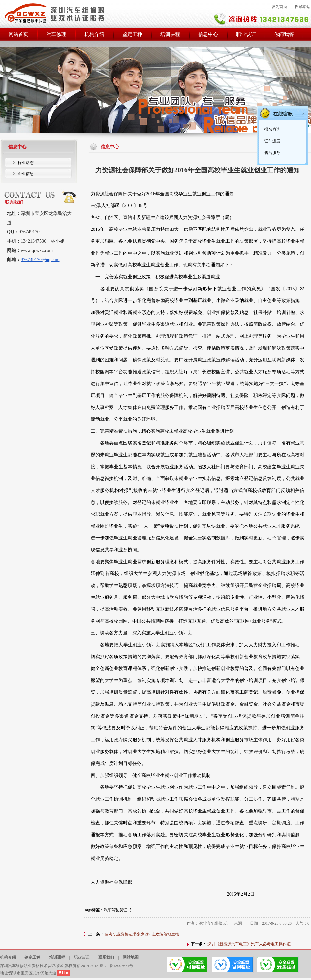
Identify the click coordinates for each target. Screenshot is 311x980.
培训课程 (57, 957)
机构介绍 (8, 957)
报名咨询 (272, 129)
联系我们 (106, 957)
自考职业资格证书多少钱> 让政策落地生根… (144, 934)
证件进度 (272, 141)
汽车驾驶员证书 (117, 910)
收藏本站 (302, 7)
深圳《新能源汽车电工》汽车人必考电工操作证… (251, 944)
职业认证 (81, 957)
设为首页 (279, 7)
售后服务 (272, 153)
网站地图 (131, 957)
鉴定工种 (32, 957)
